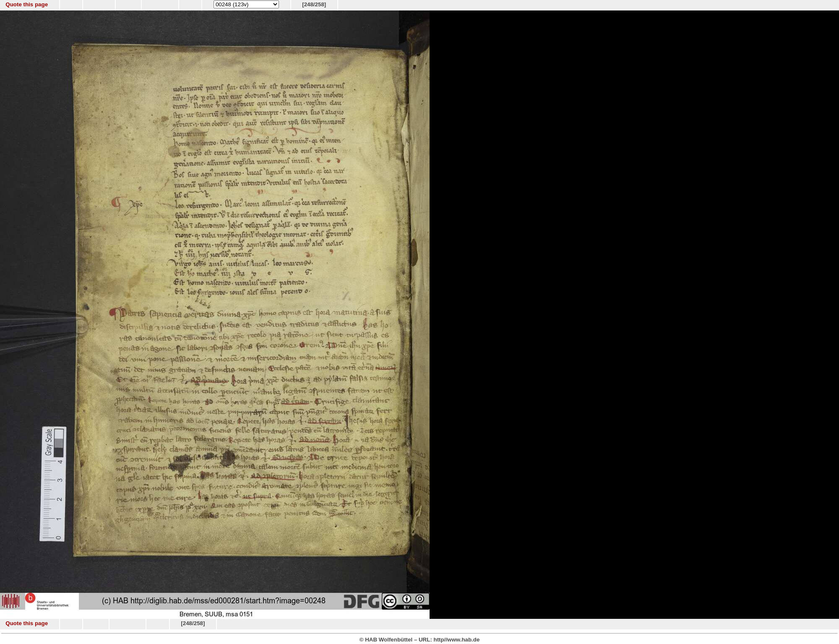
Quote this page (27, 4)
